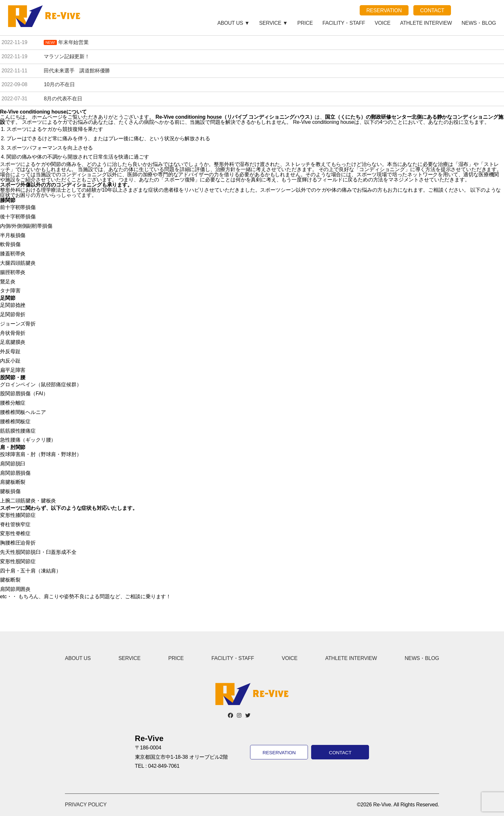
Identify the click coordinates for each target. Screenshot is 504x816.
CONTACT (432, 10)
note (476, 10)
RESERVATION (384, 10)
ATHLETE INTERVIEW (426, 23)
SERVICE (129, 658)
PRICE (305, 23)
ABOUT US (78, 658)
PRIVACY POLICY (86, 805)
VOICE (383, 23)
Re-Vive (45, 16)
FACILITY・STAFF (344, 23)
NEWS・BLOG (479, 23)
